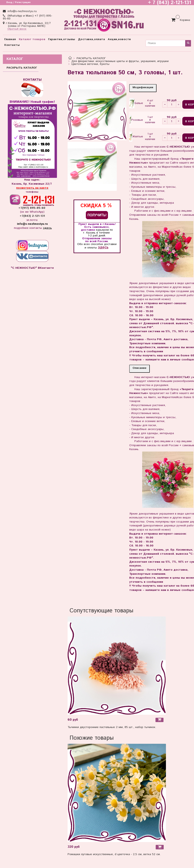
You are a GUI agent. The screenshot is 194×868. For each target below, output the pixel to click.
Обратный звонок (17, 29)
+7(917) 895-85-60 (32, 208)
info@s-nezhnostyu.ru (22, 11)
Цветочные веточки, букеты (90, 64)
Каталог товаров (32, 39)
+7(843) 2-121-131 (32, 216)
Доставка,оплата (92, 39)
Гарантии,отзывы (62, 39)
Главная (10, 39)
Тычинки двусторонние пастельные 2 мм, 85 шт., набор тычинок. (112, 727)
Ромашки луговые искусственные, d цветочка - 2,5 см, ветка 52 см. (114, 854)
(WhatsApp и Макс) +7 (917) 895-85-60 (28, 17)
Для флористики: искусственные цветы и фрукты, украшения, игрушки (120, 61)
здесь (103, 247)
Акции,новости (119, 39)
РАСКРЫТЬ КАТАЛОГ (91, 58)
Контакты (12, 45)
